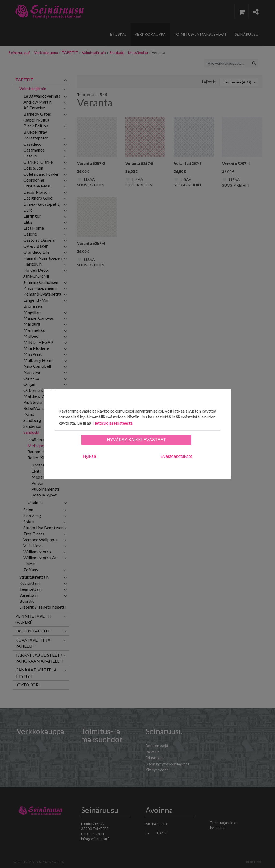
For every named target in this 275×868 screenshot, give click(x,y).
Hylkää (90, 456)
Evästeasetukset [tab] (176, 456)
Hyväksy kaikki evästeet (136, 440)
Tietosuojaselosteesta (112, 423)
